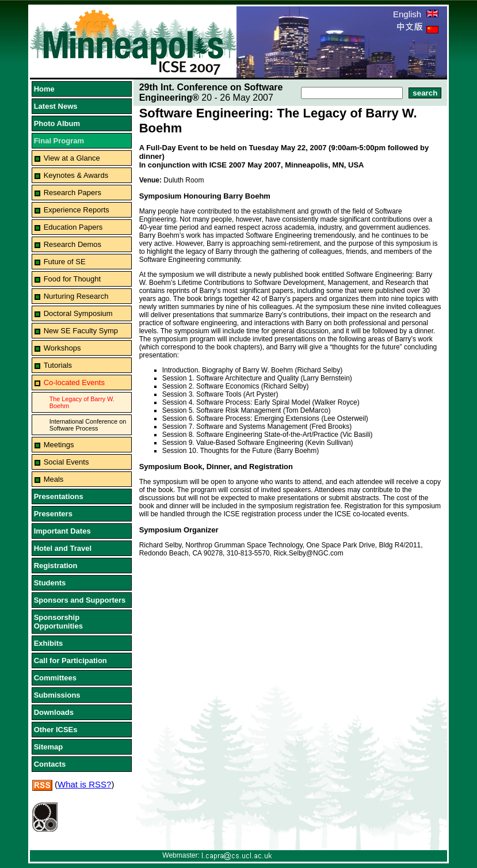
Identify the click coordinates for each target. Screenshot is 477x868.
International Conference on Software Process (88, 425)
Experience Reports (77, 210)
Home (44, 89)
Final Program (59, 141)
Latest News (56, 106)
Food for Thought (72, 279)
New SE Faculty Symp (81, 331)
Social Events (66, 462)
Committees (55, 678)
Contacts (50, 764)
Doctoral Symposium (78, 313)
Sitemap (49, 747)
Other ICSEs (56, 730)
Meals (54, 479)
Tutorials (58, 365)
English (416, 14)
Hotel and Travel (63, 548)
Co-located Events (74, 382)
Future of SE (65, 262)
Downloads (54, 712)
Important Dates (62, 531)
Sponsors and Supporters (80, 600)
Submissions (57, 695)
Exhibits (49, 643)
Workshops (62, 348)
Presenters (53, 514)
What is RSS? (84, 784)
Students (50, 583)
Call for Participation (70, 660)
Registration (56, 566)
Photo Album (57, 123)
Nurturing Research (76, 296)
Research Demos (72, 244)
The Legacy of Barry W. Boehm (82, 402)
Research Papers (72, 193)
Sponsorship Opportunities (58, 622)
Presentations (59, 496)
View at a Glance (72, 158)
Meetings (59, 445)
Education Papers (73, 227)
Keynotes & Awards (76, 175)
